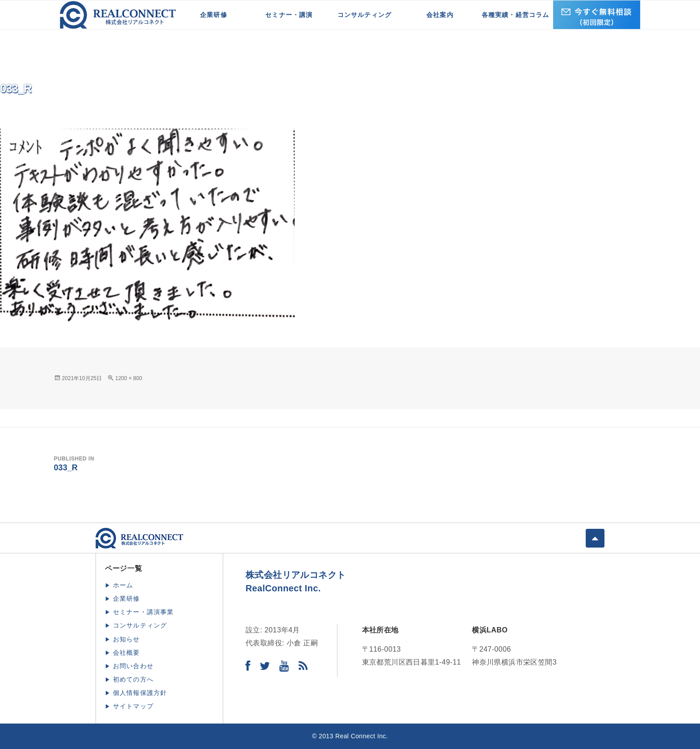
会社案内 (440, 15)
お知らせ (127, 639)
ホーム (123, 585)
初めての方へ (133, 679)
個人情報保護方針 (140, 693)
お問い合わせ (133, 666)
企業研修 (214, 15)
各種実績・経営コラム (516, 15)
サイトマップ (133, 706)
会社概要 (127, 653)
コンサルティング (365, 15)
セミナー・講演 (289, 15)
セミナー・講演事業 (144, 612)
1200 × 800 (129, 378)
